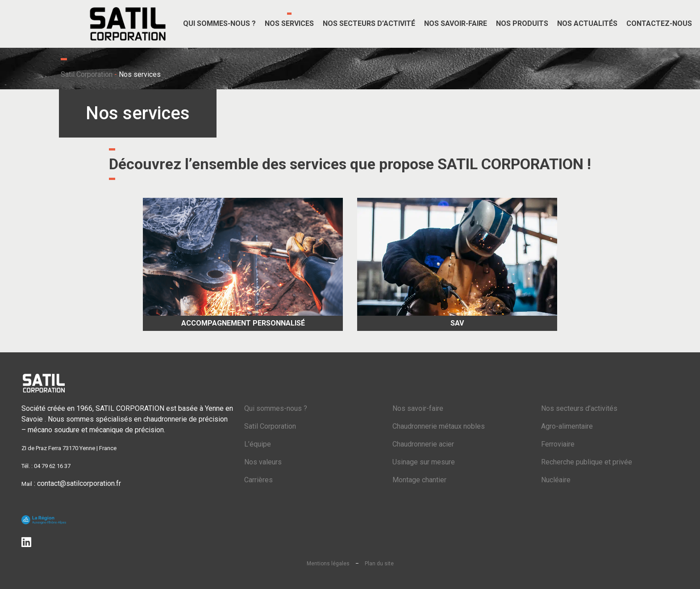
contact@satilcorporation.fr (79, 483)
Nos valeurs (263, 462)
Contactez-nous (659, 23)
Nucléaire (556, 480)
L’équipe (258, 444)
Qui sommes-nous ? (276, 408)
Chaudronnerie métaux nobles (439, 426)
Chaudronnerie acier (423, 444)
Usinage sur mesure (424, 462)
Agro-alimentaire (567, 426)
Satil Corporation (87, 74)
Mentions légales (328, 564)
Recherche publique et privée (587, 462)
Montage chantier (419, 480)
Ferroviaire (558, 444)
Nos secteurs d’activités (579, 408)
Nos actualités (587, 23)
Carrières (258, 480)
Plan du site (379, 564)
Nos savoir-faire (418, 408)
